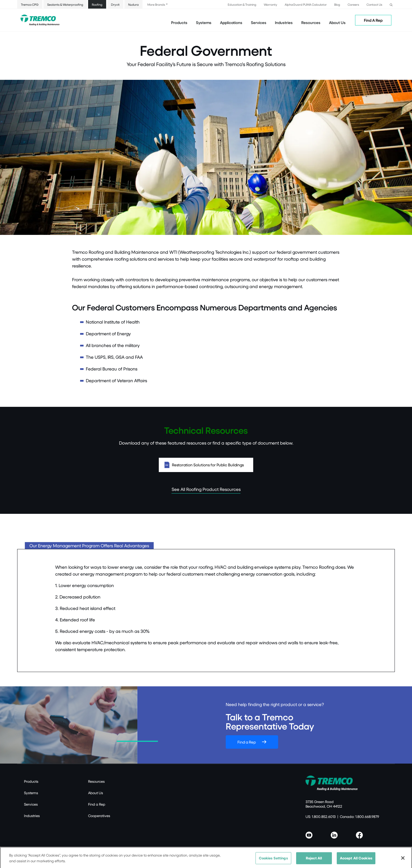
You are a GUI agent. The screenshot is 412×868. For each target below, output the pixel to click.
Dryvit (115, 4)
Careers (353, 4)
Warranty (271, 4)
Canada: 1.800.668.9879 (359, 817)
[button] (391, 4)
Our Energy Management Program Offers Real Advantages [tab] (89, 545)
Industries (32, 816)
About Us (337, 22)
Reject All (314, 861)
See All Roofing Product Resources (206, 489)
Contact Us (374, 4)
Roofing (97, 4)
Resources (311, 22)
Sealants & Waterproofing (65, 4)
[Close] (403, 861)
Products (179, 22)
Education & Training (242, 4)
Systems (31, 793)
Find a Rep (247, 742)
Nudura (133, 4)
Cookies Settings (273, 861)
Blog (337, 4)
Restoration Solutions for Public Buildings (206, 465)
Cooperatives (99, 816)
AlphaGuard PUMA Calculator (306, 4)
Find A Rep (373, 20)
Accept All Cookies (356, 861)
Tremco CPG (30, 4)
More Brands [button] (156, 4)
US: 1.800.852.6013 (321, 817)
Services (31, 804)
